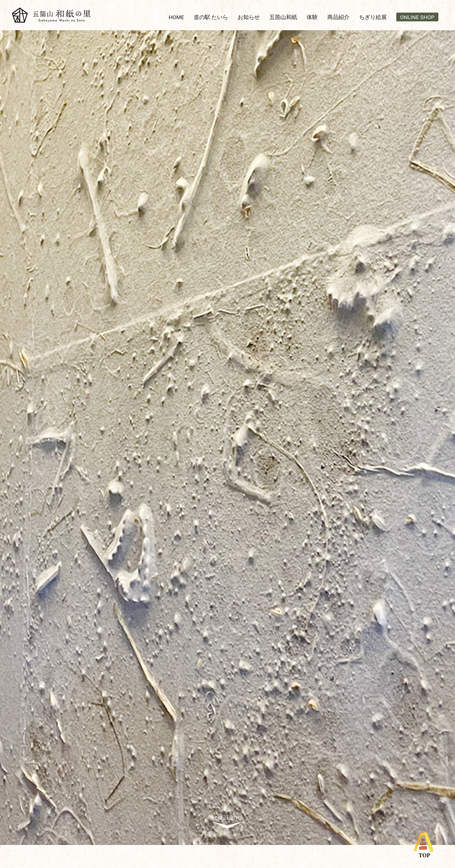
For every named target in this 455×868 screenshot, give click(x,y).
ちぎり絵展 (373, 17)
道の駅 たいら (211, 17)
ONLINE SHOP (418, 17)
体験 (312, 17)
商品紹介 (338, 17)
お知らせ (249, 17)
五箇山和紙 (283, 17)
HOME (176, 17)
